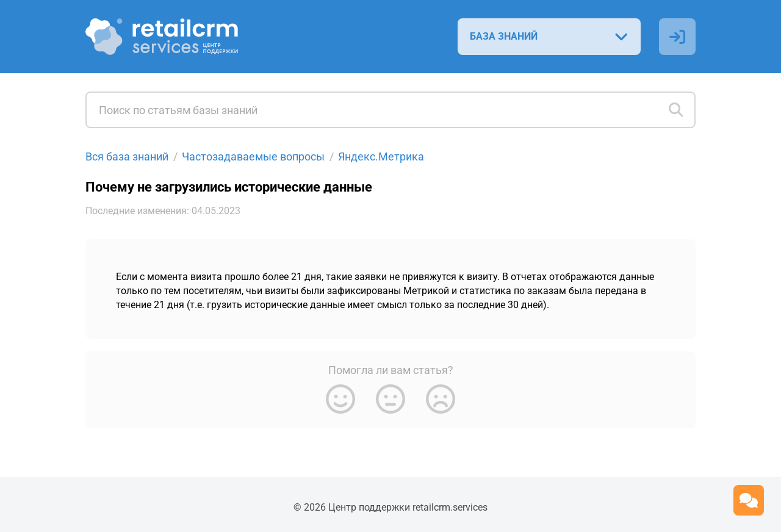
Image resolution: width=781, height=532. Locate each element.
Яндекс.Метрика (381, 156)
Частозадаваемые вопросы (253, 156)
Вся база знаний (127, 156)
